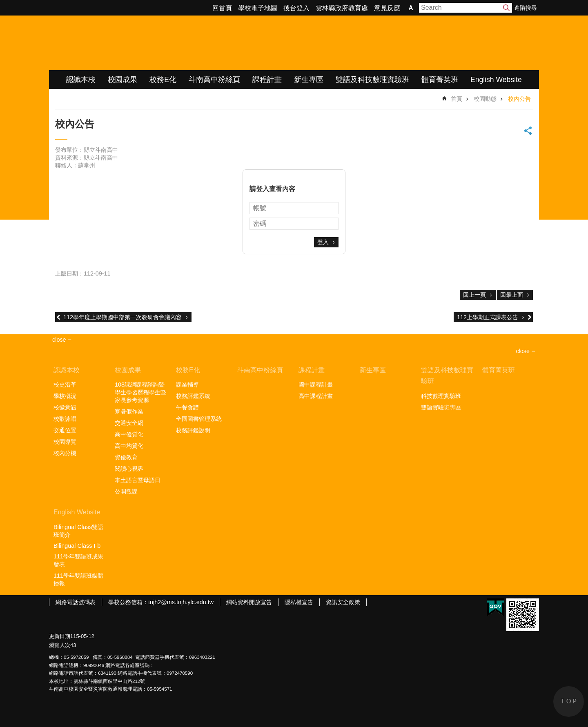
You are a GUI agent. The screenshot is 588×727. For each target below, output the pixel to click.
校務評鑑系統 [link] (193, 396)
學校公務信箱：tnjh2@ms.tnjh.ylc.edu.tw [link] (161, 602)
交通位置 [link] (65, 430)
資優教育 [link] (126, 457)
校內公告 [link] (519, 99)
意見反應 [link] (387, 8)
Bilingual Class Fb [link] (77, 546)
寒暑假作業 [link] (129, 411)
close (523, 351)
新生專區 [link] (309, 80)
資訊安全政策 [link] (343, 602)
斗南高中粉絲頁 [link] (214, 80)
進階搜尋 (526, 8)
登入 (323, 242)
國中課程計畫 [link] (316, 385)
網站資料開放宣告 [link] (249, 602)
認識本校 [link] (81, 80)
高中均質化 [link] (129, 446)
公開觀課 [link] (126, 491)
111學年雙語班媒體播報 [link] (78, 579)
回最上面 (512, 295)
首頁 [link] (457, 99)
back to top (569, 701)
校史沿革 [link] (65, 385)
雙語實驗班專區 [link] (441, 407)
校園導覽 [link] (65, 442)
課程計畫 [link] (267, 80)
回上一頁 (474, 295)
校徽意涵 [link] (65, 407)
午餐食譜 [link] (187, 407)
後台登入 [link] (296, 8)
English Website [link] (496, 80)
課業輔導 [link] (187, 385)
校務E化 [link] (163, 80)
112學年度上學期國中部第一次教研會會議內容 (122, 317)
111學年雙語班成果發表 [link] (78, 560)
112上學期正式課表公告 (488, 317)
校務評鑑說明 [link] (193, 430)
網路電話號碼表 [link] (76, 602)
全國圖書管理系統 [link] (199, 419)
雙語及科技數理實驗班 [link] (372, 80)
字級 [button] (411, 8)
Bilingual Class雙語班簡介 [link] (78, 531)
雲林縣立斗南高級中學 (135, 43)
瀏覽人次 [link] (60, 645)
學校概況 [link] (65, 396)
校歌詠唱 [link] (65, 419)
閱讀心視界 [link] (129, 469)
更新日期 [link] (60, 636)
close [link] (59, 340)
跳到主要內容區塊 (4, 4)
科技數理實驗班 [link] (441, 396)
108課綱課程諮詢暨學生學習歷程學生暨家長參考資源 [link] (140, 392)
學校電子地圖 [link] (258, 8)
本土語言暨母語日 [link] (138, 480)
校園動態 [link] (485, 99)
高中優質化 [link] (129, 434)
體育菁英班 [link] (440, 80)
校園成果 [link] (122, 80)
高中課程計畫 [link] (316, 396)
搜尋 (506, 8)
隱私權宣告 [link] (299, 602)
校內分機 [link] (65, 453)
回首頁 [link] (222, 8)
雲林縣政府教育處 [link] (342, 8)
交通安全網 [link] (129, 423)
